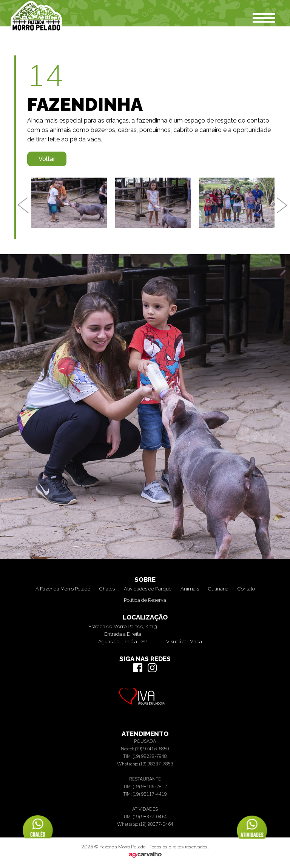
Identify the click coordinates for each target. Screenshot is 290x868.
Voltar (47, 159)
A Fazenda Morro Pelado (63, 589)
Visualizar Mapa (184, 642)
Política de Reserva (145, 600)
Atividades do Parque (148, 589)
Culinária (218, 589)
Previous (23, 205)
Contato (246, 589)
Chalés (107, 589)
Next (282, 205)
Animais (190, 589)
